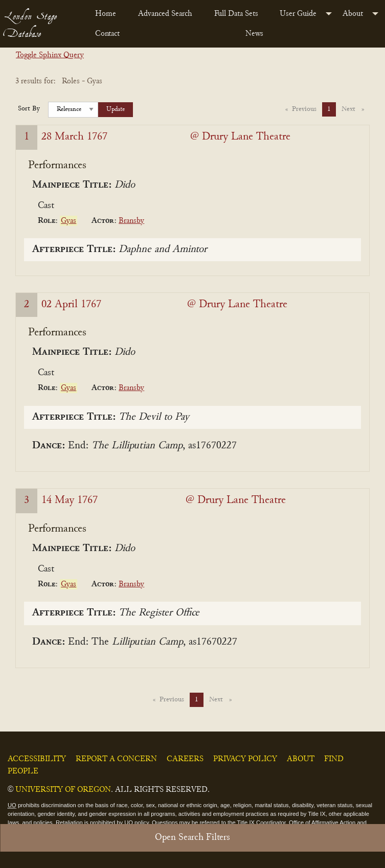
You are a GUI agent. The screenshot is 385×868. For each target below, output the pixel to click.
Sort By (29, 109)
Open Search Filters (192, 838)
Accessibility (37, 759)
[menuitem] (108, 14)
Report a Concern (116, 759)
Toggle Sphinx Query (50, 55)
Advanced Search (165, 14)
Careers (185, 759)
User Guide (298, 14)
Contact (107, 34)
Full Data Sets (236, 14)
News (254, 34)
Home (106, 14)
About (353, 14)
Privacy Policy (245, 759)
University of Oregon (63, 790)
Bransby (131, 221)
